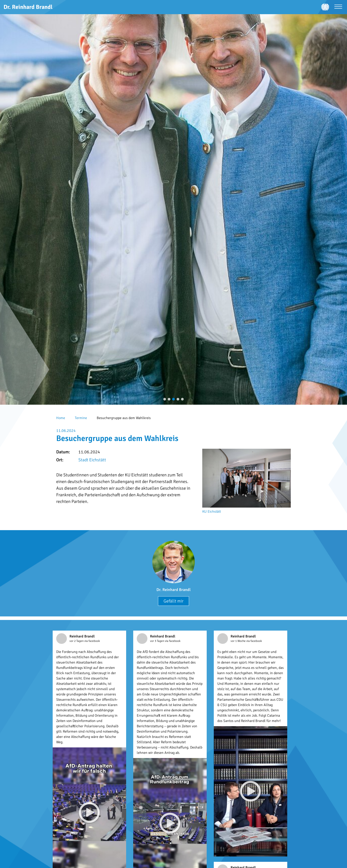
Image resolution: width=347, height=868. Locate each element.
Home (61, 418)
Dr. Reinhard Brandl (173, 590)
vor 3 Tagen (157, 641)
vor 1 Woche (238, 641)
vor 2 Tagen (77, 641)
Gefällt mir (173, 601)
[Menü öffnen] (338, 7)
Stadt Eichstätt (92, 460)
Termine (81, 418)
